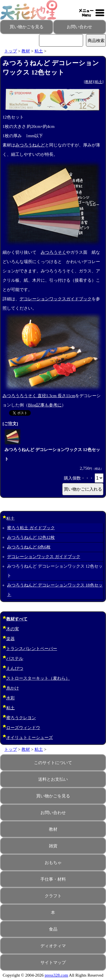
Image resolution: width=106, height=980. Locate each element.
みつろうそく (53, 252)
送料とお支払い (53, 779)
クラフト (53, 896)
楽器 (10, 639)
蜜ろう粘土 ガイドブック (31, 528)
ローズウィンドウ (23, 728)
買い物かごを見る (27, 27)
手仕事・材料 (53, 879)
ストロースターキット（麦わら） (38, 678)
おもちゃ (53, 863)
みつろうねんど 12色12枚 (31, 537)
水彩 (10, 698)
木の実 (13, 629)
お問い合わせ (79, 27)
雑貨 (53, 846)
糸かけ (13, 688)
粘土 (39, 51)
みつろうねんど (30, 145)
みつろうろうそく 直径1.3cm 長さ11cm (39, 396)
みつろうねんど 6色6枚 (29, 547)
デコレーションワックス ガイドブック (44, 557)
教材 (26, 51)
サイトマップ (53, 963)
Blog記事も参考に (45, 405)
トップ (11, 51)
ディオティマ (53, 946)
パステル (15, 659)
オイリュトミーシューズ (30, 738)
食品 (53, 929)
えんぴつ (15, 668)
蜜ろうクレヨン (21, 718)
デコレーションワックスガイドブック (56, 299)
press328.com (56, 975)
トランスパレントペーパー (32, 649)
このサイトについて (53, 763)
